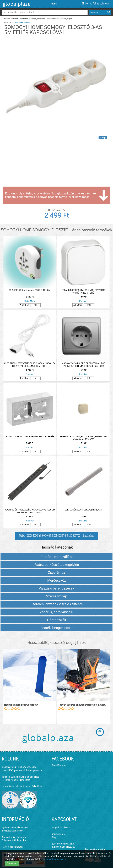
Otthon (15, 19)
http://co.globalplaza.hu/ (63, 847)
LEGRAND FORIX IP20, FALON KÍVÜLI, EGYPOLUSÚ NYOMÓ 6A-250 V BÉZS (83, 438)
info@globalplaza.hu (61, 828)
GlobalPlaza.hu (59, 765)
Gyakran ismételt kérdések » (15, 828)
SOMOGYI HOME (21, 22)
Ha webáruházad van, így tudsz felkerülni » (22, 786)
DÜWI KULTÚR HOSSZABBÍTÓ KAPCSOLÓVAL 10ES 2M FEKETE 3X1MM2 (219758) (30, 511)
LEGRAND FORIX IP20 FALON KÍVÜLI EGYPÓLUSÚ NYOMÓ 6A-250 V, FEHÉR (83, 292)
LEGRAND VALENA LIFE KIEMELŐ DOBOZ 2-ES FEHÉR (30, 437)
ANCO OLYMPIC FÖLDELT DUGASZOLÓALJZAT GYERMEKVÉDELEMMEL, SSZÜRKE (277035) (83, 365)
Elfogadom (12, 863)
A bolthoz (24, 305)
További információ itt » (54, 859)
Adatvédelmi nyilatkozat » (14, 837)
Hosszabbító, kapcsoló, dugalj (60, 19)
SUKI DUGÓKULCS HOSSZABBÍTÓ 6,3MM (83, 510)
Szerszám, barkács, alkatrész (33, 19)
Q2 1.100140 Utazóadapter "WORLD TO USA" (30, 290)
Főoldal (7, 19)
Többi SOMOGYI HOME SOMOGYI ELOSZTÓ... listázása (56, 536)
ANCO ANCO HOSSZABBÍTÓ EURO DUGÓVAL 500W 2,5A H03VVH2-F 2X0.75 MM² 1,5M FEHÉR (30, 365)
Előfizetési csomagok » (13, 831)
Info (35, 305)
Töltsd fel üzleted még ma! (17, 780)
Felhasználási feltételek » (14, 840)
